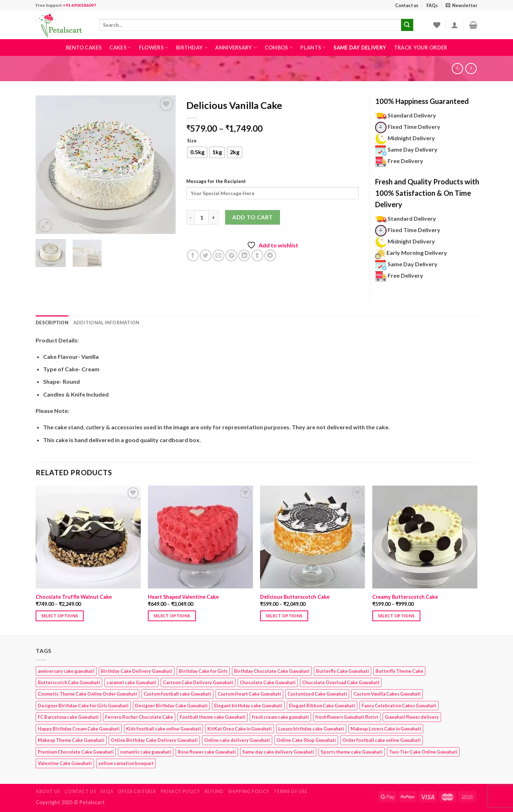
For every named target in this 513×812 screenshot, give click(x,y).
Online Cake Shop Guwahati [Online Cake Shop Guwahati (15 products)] (306, 740)
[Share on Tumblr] (257, 255)
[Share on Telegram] (270, 255)
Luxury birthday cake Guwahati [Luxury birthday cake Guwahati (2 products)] (311, 729)
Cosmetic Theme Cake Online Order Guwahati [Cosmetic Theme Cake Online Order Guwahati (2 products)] (87, 694)
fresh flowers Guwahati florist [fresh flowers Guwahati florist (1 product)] (347, 717)
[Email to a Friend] (219, 255)
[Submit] (407, 25)
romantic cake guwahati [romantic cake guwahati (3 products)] (146, 752)
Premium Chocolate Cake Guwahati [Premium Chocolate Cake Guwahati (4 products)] (76, 752)
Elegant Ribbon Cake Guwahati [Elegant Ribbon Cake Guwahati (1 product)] (322, 706)
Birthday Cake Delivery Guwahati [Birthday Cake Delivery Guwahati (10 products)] (137, 671)
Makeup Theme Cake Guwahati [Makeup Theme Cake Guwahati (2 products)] (71, 740)
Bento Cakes (84, 48)
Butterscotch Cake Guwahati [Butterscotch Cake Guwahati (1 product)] (69, 682)
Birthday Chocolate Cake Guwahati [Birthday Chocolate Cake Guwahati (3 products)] (272, 671)
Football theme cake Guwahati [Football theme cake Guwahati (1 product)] (213, 717)
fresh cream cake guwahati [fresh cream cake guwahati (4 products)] (280, 717)
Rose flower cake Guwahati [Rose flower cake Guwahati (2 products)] (207, 752)
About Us (48, 792)
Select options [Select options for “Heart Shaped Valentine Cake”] (172, 616)
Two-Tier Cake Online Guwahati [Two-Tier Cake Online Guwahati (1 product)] (423, 752)
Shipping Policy (249, 792)
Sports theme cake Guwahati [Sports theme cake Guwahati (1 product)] (352, 752)
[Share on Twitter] (206, 255)
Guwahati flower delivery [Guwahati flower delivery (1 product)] (412, 717)
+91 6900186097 (79, 5)
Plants (313, 48)
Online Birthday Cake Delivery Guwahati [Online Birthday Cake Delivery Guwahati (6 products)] (154, 740)
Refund (214, 792)
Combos (279, 48)
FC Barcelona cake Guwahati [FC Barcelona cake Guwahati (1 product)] (68, 717)
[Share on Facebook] (193, 255)
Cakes (120, 48)
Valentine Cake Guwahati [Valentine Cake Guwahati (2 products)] (65, 763)
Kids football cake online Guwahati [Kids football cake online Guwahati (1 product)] (164, 729)
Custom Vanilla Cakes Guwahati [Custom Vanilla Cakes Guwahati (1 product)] (387, 694)
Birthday (192, 48)
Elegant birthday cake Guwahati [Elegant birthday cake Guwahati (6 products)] (248, 706)
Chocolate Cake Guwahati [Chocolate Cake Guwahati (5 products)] (268, 682)
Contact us (407, 5)
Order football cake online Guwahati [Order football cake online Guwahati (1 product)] (382, 740)
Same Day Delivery (360, 48)
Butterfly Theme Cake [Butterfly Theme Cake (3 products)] (399, 671)
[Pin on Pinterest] (231, 255)
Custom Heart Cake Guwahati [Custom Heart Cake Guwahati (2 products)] (249, 694)
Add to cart (252, 217)
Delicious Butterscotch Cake (295, 597)
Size (192, 141)
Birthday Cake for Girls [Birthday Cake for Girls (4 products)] (203, 671)
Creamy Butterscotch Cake (405, 597)
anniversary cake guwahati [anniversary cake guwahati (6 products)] (66, 671)
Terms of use (290, 792)
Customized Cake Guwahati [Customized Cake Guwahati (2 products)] (317, 694)
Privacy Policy (180, 792)
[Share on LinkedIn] (244, 255)
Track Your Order (421, 48)
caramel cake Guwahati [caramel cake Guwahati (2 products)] (131, 682)
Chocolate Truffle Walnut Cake (74, 597)
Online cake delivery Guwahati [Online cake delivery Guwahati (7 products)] (237, 740)
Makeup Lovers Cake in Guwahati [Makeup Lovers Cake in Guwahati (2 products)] (386, 729)
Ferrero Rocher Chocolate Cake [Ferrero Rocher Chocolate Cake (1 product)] (139, 717)
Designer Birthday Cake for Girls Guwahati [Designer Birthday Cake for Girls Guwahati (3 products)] (83, 706)
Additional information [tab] (107, 323)
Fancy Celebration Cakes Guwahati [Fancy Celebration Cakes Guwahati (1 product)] (399, 706)
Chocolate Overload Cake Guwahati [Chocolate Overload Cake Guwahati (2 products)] (341, 682)
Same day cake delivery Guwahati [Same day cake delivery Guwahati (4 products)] (278, 752)
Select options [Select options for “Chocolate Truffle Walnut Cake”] (60, 616)
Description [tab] (52, 323)
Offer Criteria (137, 792)
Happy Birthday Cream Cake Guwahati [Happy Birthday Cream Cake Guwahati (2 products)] (79, 729)
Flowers (154, 48)
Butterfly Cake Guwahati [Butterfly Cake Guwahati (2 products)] (343, 671)
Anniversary (236, 48)
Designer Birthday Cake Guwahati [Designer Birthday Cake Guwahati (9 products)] (171, 706)
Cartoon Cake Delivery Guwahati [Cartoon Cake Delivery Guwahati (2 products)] (198, 682)
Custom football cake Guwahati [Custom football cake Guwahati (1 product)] (177, 694)
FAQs (432, 5)
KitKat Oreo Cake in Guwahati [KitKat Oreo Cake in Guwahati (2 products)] (240, 729)
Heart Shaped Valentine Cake (183, 597)
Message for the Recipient (216, 181)
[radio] (197, 152)
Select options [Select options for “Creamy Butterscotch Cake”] (397, 616)
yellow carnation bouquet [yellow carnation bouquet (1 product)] (126, 763)
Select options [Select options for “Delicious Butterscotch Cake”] (284, 616)
